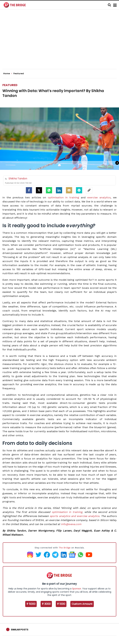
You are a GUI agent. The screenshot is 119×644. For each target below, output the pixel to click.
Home (8, 74)
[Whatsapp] (49, 190)
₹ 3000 (46, 604)
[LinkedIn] (59, 190)
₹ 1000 (61, 604)
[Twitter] (39, 190)
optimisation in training (64, 197)
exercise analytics (99, 197)
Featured (10, 85)
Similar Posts (20, 630)
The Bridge (65, 548)
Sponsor (77, 589)
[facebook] (29, 190)
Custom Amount (82, 604)
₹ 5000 (31, 604)
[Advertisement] (61, 42)
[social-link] (89, 190)
